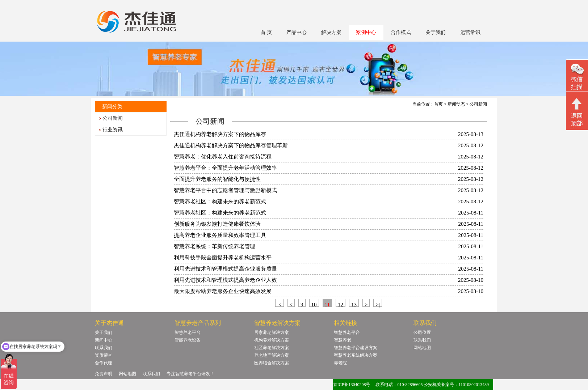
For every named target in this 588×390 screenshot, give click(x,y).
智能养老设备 (188, 340)
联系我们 (104, 348)
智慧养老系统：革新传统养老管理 (215, 246)
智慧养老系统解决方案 (356, 355)
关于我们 (436, 32)
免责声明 (104, 374)
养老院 (340, 363)
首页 (438, 104)
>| (377, 304)
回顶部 (577, 112)
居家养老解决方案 (272, 332)
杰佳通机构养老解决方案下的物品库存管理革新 (231, 145)
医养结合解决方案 (272, 363)
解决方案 (331, 32)
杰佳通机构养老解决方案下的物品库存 (220, 134)
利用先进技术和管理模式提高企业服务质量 (225, 269)
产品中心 (297, 32)
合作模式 (401, 32)
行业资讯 (113, 130)
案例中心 (366, 32)
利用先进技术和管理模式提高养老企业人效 (225, 280)
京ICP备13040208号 (352, 385)
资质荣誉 (104, 355)
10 (314, 304)
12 (341, 304)
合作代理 (104, 363)
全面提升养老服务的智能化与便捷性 (217, 179)
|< (279, 304)
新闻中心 (104, 340)
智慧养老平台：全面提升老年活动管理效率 (225, 168)
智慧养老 (343, 340)
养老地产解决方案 (272, 355)
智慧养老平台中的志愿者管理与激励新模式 (225, 190)
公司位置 (422, 332)
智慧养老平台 (188, 332)
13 (354, 304)
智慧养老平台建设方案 (356, 348)
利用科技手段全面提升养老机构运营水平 (223, 258)
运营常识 (470, 32)
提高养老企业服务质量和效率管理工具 (220, 235)
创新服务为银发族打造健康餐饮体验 (217, 224)
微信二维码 (577, 77)
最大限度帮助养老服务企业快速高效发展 (223, 291)
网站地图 (422, 348)
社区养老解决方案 (272, 348)
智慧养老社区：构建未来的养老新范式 (220, 202)
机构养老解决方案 (272, 340)
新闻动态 (456, 104)
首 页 (266, 32)
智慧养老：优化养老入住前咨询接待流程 (223, 157)
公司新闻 (113, 118)
